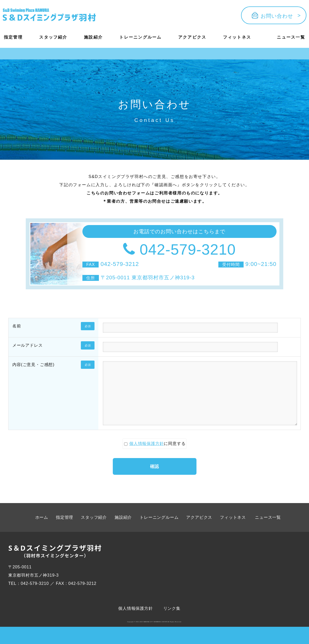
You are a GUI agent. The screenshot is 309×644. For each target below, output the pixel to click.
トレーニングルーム (140, 37)
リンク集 (172, 622)
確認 (154, 477)
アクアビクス (192, 37)
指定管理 (13, 37)
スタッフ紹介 (53, 37)
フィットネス (237, 37)
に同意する (155, 459)
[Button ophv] (49, 15)
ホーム (42, 531)
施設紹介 (93, 37)
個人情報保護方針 (144, 459)
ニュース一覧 (291, 37)
